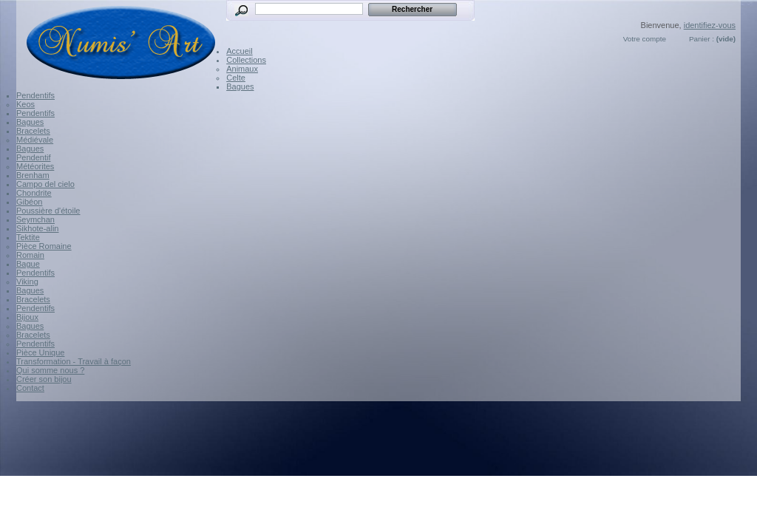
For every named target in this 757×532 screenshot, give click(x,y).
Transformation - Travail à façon (74, 361)
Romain (30, 255)
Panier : (702, 39)
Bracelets (33, 131)
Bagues (240, 86)
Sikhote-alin (37, 228)
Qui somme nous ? (50, 370)
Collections (246, 60)
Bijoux (27, 317)
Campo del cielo (45, 184)
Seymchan (35, 219)
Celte (236, 78)
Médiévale (35, 140)
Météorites (35, 166)
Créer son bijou (44, 379)
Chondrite (34, 193)
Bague (28, 264)
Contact (30, 388)
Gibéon (29, 202)
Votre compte (645, 39)
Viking (27, 282)
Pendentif (33, 157)
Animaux (242, 69)
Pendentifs (35, 95)
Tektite (28, 237)
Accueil (239, 51)
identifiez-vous (710, 25)
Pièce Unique (40, 352)
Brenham (33, 175)
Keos (26, 104)
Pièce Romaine (44, 246)
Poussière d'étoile (48, 211)
